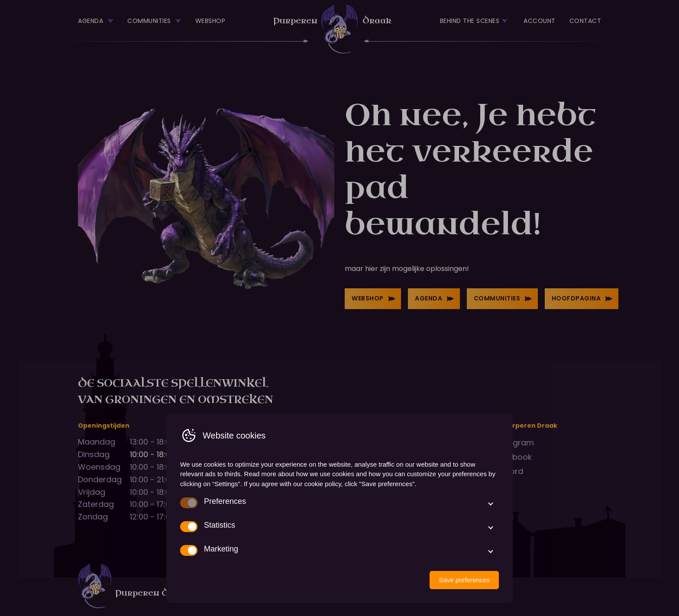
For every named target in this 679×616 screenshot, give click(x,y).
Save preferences (464, 580)
